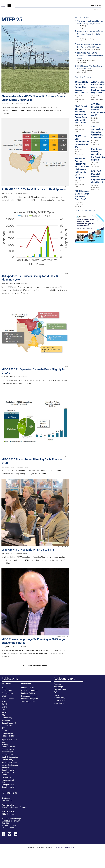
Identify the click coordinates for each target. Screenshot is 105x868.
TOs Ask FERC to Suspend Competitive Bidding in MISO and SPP (82, 87)
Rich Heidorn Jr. (8, 812)
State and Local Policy (8, 774)
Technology (6, 777)
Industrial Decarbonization (8, 769)
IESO (4, 701)
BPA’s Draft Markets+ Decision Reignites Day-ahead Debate (98, 177)
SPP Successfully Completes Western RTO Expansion (97, 132)
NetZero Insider (8, 736)
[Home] (3, 7)
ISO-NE (93, 165)
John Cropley (81, 28)
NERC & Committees (29, 691)
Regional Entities (28, 693)
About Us (57, 684)
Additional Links (64, 679)
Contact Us (9, 793)
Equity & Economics (10, 757)
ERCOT (77, 152)
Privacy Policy (59, 698)
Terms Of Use (69, 847)
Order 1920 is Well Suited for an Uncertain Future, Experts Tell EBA (90, 34)
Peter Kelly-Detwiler (97, 100)
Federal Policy (7, 760)
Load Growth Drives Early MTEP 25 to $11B (28, 550)
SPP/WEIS (6, 731)
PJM (3, 715)
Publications (10, 679)
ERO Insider (26, 684)
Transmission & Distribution (8, 781)
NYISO (88, 49)
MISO (12, 104)
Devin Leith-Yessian (83, 73)
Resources (90, 26)
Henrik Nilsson (96, 189)
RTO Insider (6, 684)
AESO (4, 688)
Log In (95, 10)
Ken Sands (78, 206)
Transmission (7, 733)
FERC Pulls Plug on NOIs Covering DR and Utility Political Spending (90, 56)
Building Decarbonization (8, 746)
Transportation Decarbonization (8, 786)
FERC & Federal (91, 61)
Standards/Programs (30, 699)
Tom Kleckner (79, 154)
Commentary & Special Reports (8, 750)
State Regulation (28, 701)
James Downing (82, 41)
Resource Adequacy (29, 696)
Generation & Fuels (9, 762)
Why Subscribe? (60, 690)
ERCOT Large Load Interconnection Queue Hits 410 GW (82, 142)
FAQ (55, 692)
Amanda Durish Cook (22, 104)
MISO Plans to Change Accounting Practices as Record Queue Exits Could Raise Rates (81, 114)
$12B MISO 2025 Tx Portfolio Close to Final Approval (34, 189)
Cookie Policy (59, 700)
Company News (8, 693)
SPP (3, 728)
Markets (94, 98)
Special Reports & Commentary (9, 724)
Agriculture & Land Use (9, 741)
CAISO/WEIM (95, 187)
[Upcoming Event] (89, 229)
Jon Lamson (95, 167)
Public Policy (90, 39)
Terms (56, 695)
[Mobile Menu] (9, 7)
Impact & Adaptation (10, 765)
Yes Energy (58, 687)
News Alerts (59, 703)
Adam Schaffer (8, 805)
